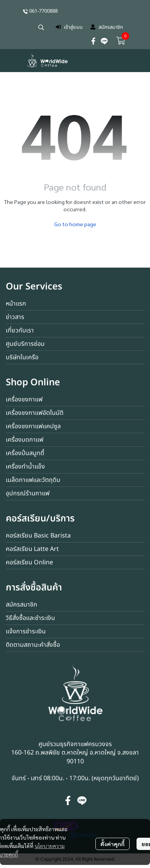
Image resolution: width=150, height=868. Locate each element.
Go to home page (75, 224)
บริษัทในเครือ (22, 357)
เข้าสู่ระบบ (69, 27)
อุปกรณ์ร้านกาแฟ (28, 493)
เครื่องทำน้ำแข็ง (25, 467)
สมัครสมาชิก (107, 27)
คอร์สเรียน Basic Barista (38, 536)
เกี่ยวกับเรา (20, 330)
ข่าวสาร (15, 317)
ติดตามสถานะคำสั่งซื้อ (33, 645)
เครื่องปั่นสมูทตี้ (25, 453)
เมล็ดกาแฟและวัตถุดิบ (33, 480)
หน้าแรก (16, 304)
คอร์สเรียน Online (29, 562)
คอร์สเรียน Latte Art (32, 549)
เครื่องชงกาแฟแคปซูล (33, 426)
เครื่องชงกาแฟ (24, 399)
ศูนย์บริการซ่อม (25, 344)
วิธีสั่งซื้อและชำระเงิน (30, 618)
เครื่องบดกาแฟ (25, 440)
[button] (41, 27)
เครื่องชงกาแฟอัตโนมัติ (35, 413)
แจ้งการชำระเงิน (26, 631)
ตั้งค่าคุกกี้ (112, 844)
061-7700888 (43, 11)
